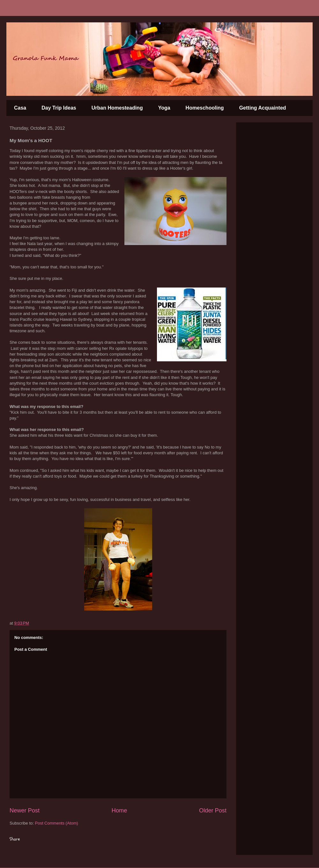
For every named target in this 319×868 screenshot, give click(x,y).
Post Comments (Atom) (57, 823)
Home (119, 810)
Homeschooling (205, 108)
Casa (20, 108)
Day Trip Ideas (59, 108)
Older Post (213, 810)
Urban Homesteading (117, 108)
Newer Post (25, 810)
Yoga (164, 108)
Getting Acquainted (263, 108)
